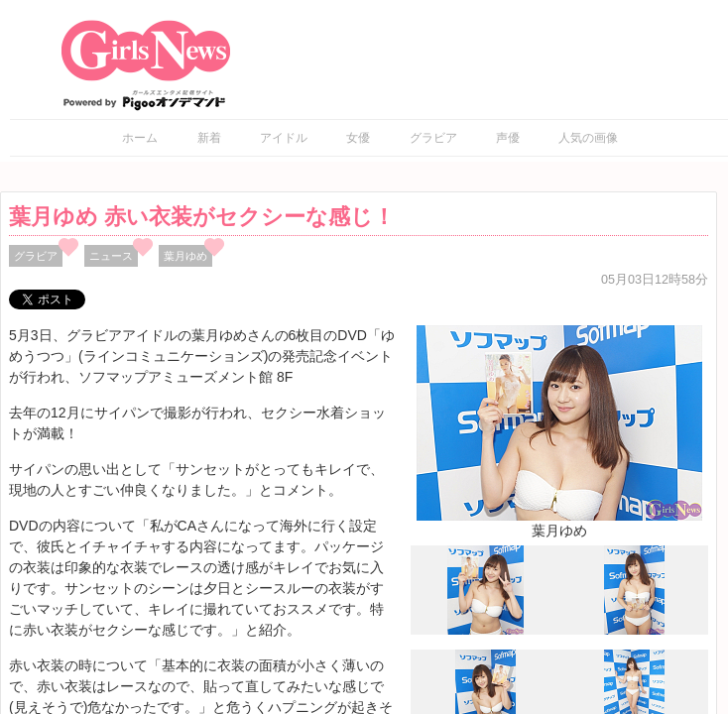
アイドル (284, 138)
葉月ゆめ (185, 256)
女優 (358, 138)
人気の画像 (588, 138)
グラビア (433, 138)
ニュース (111, 256)
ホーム (140, 138)
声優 (508, 138)
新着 (209, 138)
